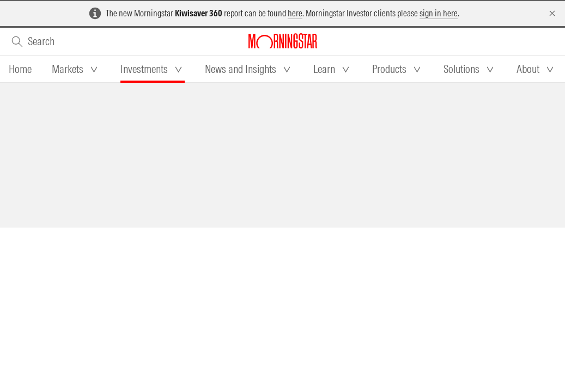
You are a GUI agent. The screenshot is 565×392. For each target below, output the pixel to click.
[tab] (20, 69)
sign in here (439, 13)
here (295, 13)
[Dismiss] (552, 13)
